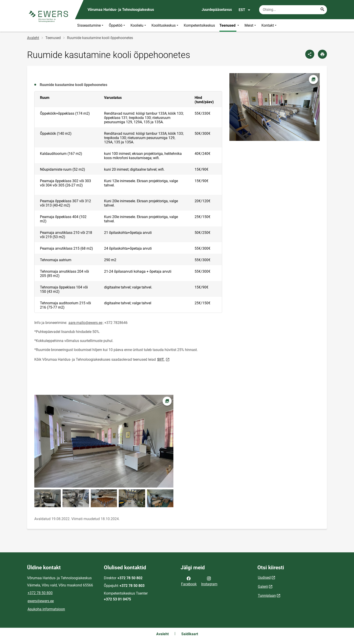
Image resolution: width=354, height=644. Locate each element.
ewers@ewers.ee (41, 601)
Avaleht (33, 38)
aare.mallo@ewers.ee (85, 323)
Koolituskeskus (165, 25)
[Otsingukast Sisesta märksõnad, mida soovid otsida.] (293, 10)
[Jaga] (310, 54)
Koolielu (139, 25)
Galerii (263, 587)
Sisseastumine (91, 25)
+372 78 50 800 (40, 593)
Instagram (209, 581)
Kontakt (269, 25)
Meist (251, 25)
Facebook (189, 581)
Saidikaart (190, 634)
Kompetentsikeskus (199, 25)
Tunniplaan (267, 596)
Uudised (264, 578)
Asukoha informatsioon (46, 609)
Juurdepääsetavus (217, 10)
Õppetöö (117, 25)
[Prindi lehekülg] (322, 54)
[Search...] (322, 10)
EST (245, 10)
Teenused (230, 25)
